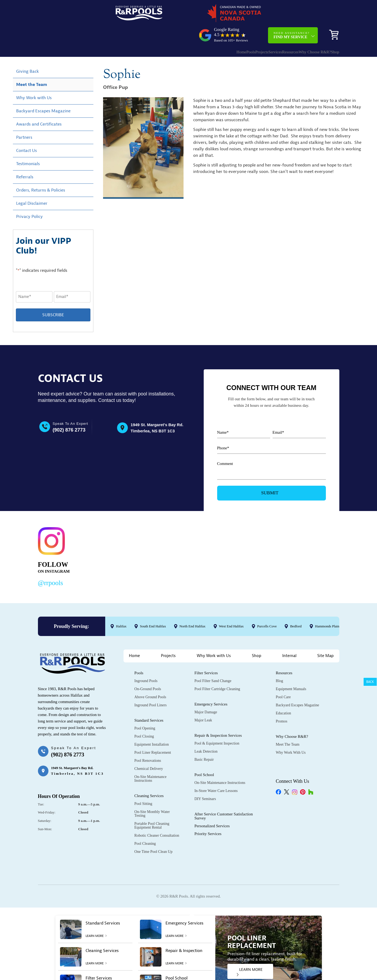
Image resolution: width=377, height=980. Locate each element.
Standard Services (149, 702)
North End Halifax (192, 608)
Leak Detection (206, 733)
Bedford (296, 608)
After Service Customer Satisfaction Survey (223, 798)
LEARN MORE (250, 954)
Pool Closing (144, 718)
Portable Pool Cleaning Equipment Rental (152, 807)
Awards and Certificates (39, 106)
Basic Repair (204, 741)
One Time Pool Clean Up (153, 834)
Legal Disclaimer (32, 185)
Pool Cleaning (145, 826)
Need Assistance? (291, 15)
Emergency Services (211, 686)
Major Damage (206, 694)
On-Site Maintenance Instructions (150, 761)
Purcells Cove (267, 608)
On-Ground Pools (148, 671)
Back (370, 682)
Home (201, 31)
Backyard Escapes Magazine (43, 93)
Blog (279, 663)
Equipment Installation (151, 726)
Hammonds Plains (328, 608)
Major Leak (203, 702)
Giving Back (27, 53)
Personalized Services (212, 808)
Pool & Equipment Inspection (217, 725)
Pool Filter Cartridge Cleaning (217, 671)
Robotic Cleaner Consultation (157, 817)
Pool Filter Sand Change (213, 663)
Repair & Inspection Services (218, 717)
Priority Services (208, 816)
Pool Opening (145, 710)
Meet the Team (32, 66)
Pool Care (283, 679)
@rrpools (51, 565)
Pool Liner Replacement (153, 734)
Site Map (325, 638)
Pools (216, 31)
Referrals (25, 159)
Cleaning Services (149, 778)
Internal (289, 638)
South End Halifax (153, 608)
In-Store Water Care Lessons (216, 773)
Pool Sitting (143, 786)
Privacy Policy (29, 198)
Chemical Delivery (149, 751)
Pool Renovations (148, 743)
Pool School (204, 757)
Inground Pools (146, 663)
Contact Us (27, 132)
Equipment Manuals (291, 671)
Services (251, 31)
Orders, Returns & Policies (41, 172)
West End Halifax (231, 608)
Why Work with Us (34, 79)
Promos (282, 703)
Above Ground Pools (150, 679)
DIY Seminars (205, 781)
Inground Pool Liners (150, 687)
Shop (331, 31)
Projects (232, 31)
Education (283, 695)
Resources (272, 31)
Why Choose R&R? (301, 31)
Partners (24, 119)
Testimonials (28, 145)
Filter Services (206, 655)
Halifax (121, 608)
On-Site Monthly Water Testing (152, 796)
